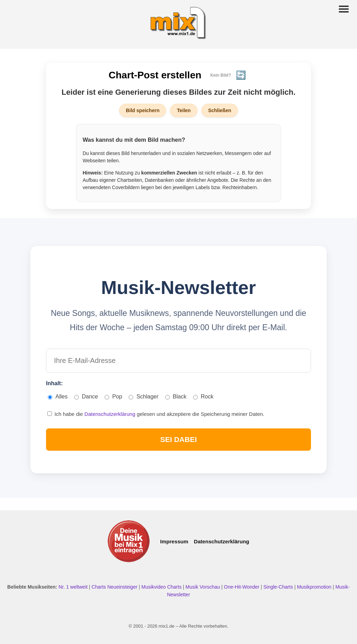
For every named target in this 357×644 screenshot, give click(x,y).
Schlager (143, 397)
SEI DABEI (178, 439)
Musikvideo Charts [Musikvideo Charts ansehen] (162, 587)
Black (176, 397)
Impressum (174, 541)
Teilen (184, 110)
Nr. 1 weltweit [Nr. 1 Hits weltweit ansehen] (74, 587)
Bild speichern (143, 110)
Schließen (220, 110)
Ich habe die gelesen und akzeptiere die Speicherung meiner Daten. (156, 414)
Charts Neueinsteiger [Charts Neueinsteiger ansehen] (115, 587)
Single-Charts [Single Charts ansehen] (279, 587)
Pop (113, 397)
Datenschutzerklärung (111, 414)
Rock (203, 397)
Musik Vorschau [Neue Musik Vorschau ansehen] (203, 587)
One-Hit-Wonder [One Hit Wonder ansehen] (242, 587)
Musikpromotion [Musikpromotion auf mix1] (315, 587)
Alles (58, 397)
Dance (86, 397)
